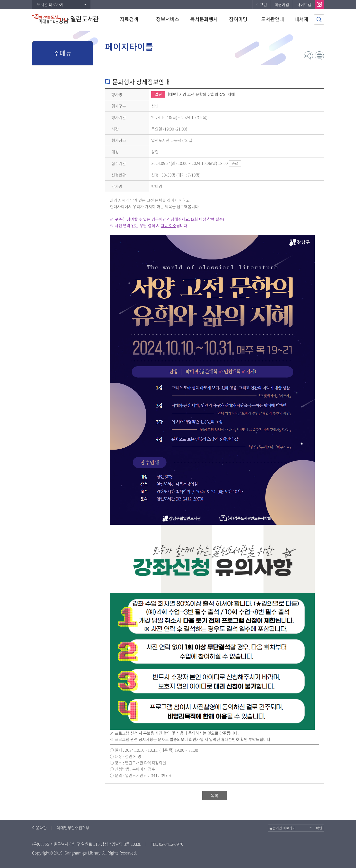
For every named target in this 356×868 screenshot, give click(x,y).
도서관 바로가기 (50, 4)
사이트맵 (304, 4)
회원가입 (282, 4)
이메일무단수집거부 (73, 828)
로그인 (262, 4)
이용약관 (39, 828)
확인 (319, 828)
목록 (214, 796)
